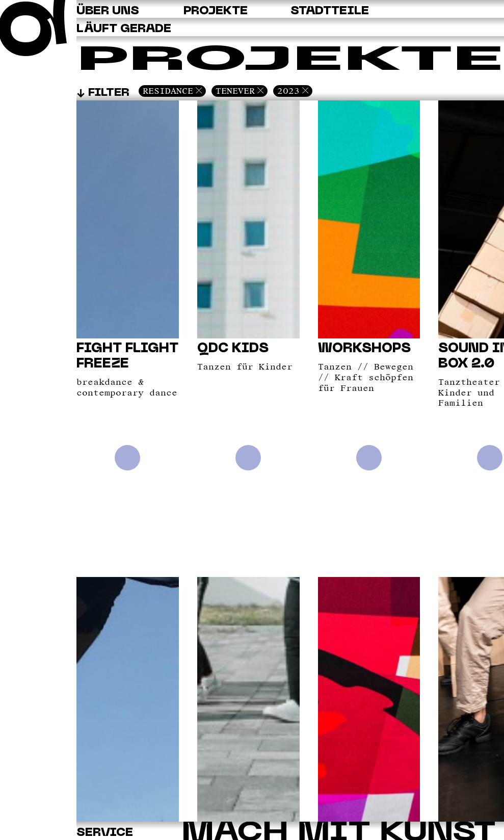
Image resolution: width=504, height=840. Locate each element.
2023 (288, 91)
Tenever (235, 91)
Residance (168, 91)
